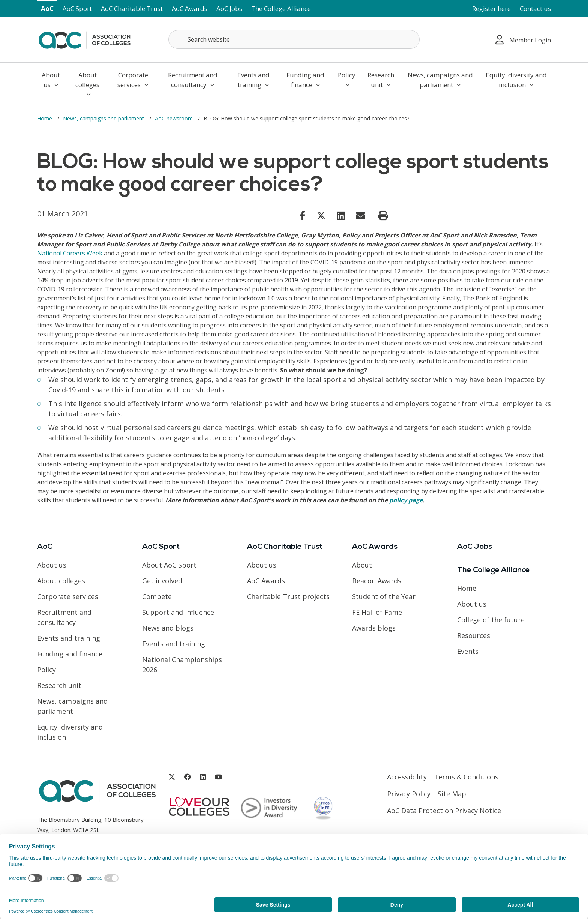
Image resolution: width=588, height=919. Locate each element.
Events (468, 651)
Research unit (381, 80)
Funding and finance (305, 80)
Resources (474, 635)
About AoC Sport (169, 565)
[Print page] (383, 216)
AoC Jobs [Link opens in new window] (229, 8)
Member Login (523, 40)
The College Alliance (281, 8)
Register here (491, 8)
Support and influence (178, 612)
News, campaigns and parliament (440, 80)
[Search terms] (294, 39)
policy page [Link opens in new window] (406, 500)
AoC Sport (77, 8)
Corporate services (133, 80)
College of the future (491, 620)
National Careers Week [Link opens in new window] (70, 253)
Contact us (535, 8)
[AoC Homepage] (84, 39)
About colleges (87, 84)
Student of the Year (384, 596)
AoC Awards (190, 8)
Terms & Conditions (466, 777)
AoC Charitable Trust (132, 8)
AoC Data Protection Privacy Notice (444, 811)
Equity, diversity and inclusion (516, 80)
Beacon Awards (377, 581)
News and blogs (168, 628)
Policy (347, 79)
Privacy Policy (409, 794)
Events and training (253, 80)
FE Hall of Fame (377, 612)
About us (51, 80)
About (362, 565)
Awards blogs (374, 628)
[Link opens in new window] (303, 215)
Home (45, 118)
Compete (157, 596)
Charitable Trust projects (288, 596)
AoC (47, 8)
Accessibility (407, 777)
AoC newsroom (175, 118)
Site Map (452, 794)
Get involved (162, 581)
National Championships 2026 (182, 664)
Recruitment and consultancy (193, 80)
